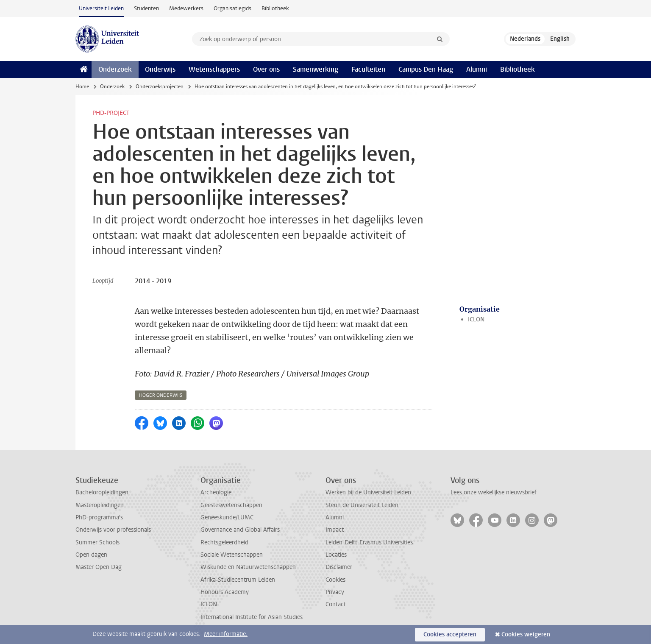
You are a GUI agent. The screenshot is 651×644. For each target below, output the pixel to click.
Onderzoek (115, 69)
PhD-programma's (99, 517)
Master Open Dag (99, 567)
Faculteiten (368, 69)
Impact (335, 530)
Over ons (266, 69)
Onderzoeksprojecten (160, 86)
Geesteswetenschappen (231, 505)
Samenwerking (316, 69)
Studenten (146, 8)
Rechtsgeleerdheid (224, 542)
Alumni (477, 69)
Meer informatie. (226, 634)
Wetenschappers (214, 69)
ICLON (476, 319)
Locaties (336, 555)
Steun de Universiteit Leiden (362, 505)
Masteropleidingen (100, 505)
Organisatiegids (232, 8)
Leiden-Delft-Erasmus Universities (369, 542)
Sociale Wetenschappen (232, 555)
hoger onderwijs (161, 395)
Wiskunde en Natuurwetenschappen (248, 567)
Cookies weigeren (526, 634)
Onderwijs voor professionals (113, 530)
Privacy (335, 592)
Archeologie (216, 492)
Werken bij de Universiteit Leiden (368, 492)
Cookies (335, 580)
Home (82, 86)
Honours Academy (225, 592)
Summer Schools (97, 542)
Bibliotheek (275, 8)
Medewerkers (186, 8)
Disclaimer (339, 567)
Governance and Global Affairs (240, 530)
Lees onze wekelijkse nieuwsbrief (494, 492)
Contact (336, 604)
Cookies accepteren (450, 634)
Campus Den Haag (426, 69)
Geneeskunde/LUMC (227, 517)
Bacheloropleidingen (102, 492)
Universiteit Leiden (101, 8)
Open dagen (91, 555)
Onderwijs (160, 69)
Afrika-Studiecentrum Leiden (238, 580)
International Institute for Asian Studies (252, 617)
